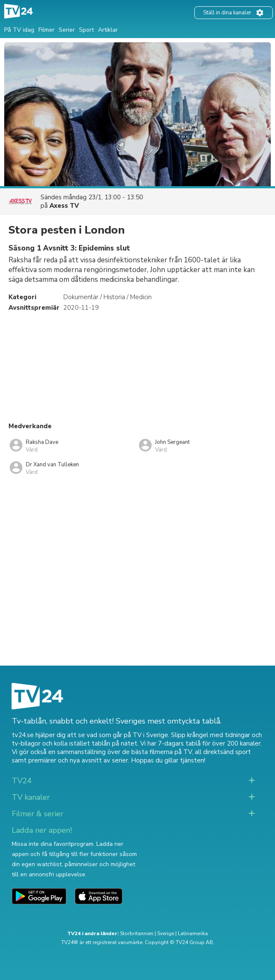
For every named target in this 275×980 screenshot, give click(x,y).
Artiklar (108, 30)
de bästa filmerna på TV (157, 752)
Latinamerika (193, 933)
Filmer (46, 30)
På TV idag (19, 30)
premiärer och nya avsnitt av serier (78, 760)
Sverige (166, 933)
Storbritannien (137, 933)
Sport (86, 30)
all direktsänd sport (223, 752)
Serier (67, 30)
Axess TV (64, 206)
